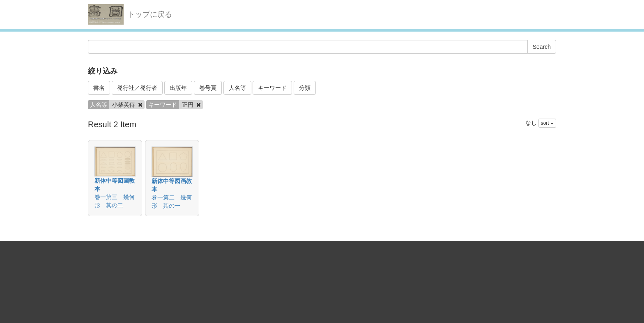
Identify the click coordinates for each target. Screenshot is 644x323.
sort (547, 123)
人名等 (237, 88)
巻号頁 (208, 88)
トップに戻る (150, 14)
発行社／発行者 (137, 88)
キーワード (272, 88)
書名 (99, 88)
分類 (305, 88)
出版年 (178, 88)
